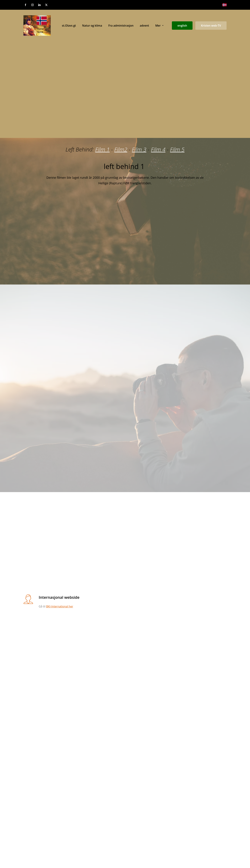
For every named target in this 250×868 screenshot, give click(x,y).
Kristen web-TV (211, 26)
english (182, 26)
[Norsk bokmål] (224, 5)
